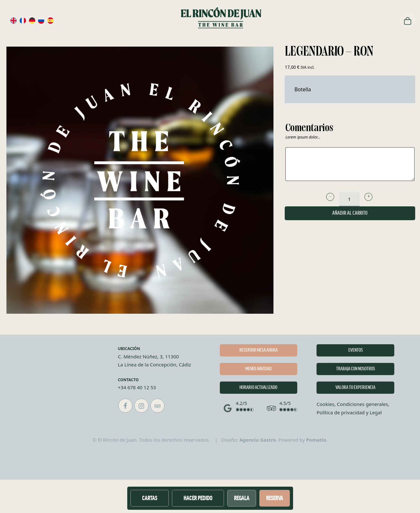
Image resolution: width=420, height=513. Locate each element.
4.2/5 (241, 403)
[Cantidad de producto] (349, 199)
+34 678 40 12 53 (137, 387)
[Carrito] (408, 20)
